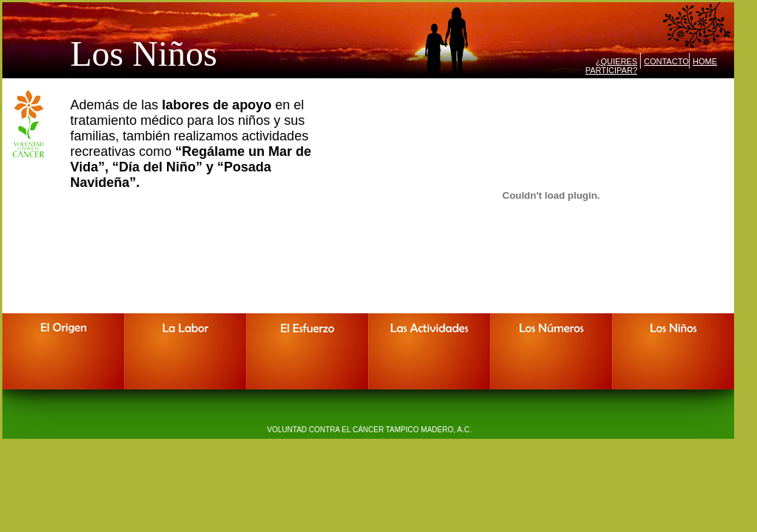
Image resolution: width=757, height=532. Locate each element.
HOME (705, 61)
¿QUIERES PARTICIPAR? (611, 66)
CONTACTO (666, 61)
